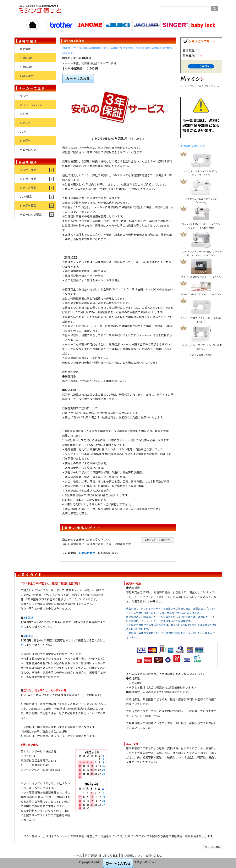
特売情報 (25, 49)
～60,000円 (27, 67)
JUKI (23, 132)
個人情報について (132, 855)
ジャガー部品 (28, 205)
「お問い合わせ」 (87, 553)
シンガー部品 (28, 179)
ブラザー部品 (28, 170)
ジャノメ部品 (28, 188)
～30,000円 (27, 58)
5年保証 (28, 636)
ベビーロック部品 (31, 214)
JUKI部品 (26, 197)
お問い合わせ (154, 855)
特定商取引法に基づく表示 (101, 855)
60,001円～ (27, 76)
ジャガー (25, 141)
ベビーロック (28, 149)
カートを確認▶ (201, 66)
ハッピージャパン (31, 105)
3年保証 (28, 617)
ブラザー (25, 96)
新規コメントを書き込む (157, 540)
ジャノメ (25, 123)
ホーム (78, 855)
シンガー (25, 114)
